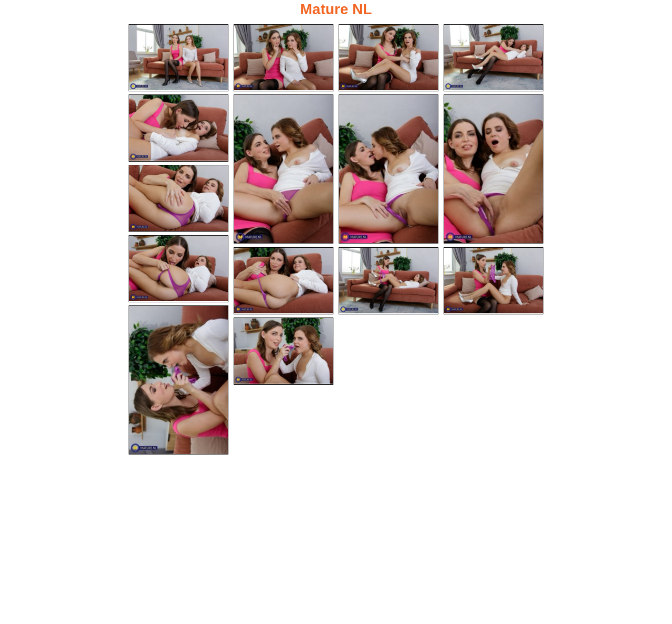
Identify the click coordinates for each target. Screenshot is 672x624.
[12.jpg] (388, 281)
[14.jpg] (178, 380)
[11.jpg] (283, 281)
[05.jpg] (178, 128)
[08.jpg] (493, 169)
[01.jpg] (178, 58)
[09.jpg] (178, 198)
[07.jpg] (388, 169)
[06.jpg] (283, 169)
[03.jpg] (388, 58)
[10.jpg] (178, 269)
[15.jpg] (283, 351)
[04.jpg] (493, 58)
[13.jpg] (493, 281)
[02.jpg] (283, 58)
